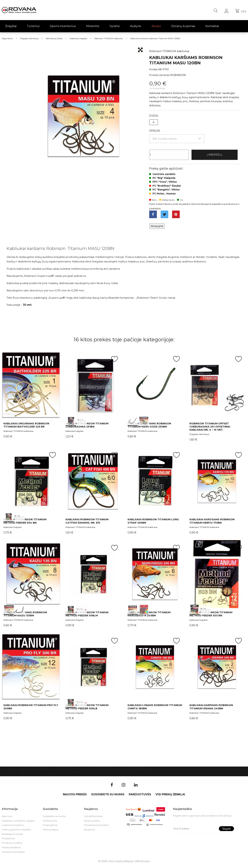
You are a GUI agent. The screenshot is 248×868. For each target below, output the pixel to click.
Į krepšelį (215, 155)
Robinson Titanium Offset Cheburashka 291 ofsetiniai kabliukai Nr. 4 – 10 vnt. (210, 429)
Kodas (153, 69)
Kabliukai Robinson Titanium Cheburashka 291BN (87, 427)
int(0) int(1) (93, 387)
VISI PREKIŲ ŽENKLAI (133, 771)
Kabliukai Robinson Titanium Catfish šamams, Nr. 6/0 (87, 523)
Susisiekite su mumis (70, 771)
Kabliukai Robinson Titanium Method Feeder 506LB (87, 709)
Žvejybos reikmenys (199, 436)
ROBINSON (178, 75)
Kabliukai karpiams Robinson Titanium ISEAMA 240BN (211, 709)
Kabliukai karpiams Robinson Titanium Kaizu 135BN (25, 616)
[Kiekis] (169, 155)
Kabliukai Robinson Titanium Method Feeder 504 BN (25, 523)
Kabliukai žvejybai (75, 433)
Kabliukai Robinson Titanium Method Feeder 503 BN (211, 616)
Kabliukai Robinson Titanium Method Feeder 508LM (87, 616)
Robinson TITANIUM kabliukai (18, 433)
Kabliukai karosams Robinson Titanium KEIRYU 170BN (212, 523)
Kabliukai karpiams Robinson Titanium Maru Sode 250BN (149, 427)
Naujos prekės (37, 771)
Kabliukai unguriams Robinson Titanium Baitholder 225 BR (26, 427)
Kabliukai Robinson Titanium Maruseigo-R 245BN (149, 616)
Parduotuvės (102, 771)
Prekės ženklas (159, 75)
